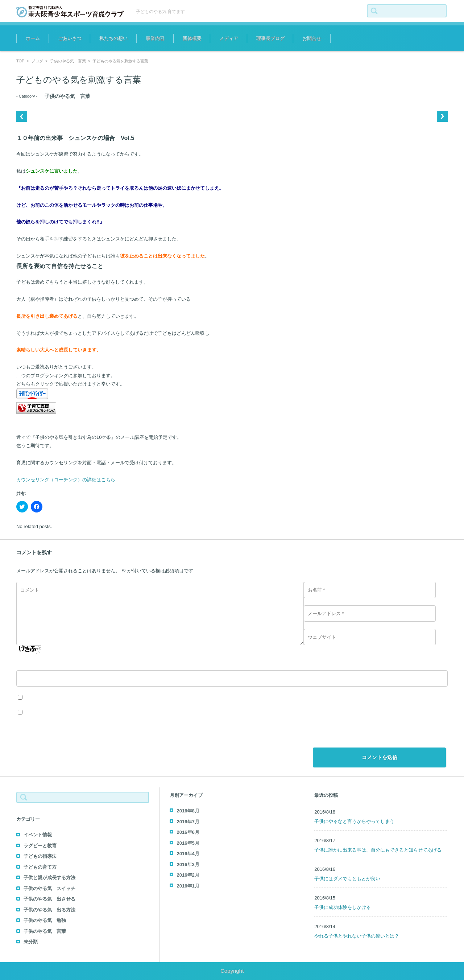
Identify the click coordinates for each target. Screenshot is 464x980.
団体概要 (192, 38)
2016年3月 (188, 864)
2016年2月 (188, 875)
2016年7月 (188, 822)
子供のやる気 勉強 (45, 920)
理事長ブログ (270, 38)
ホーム (33, 38)
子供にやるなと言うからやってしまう (354, 821)
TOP (20, 61)
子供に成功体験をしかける (343, 907)
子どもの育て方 (40, 867)
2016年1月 (188, 886)
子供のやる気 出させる (49, 899)
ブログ (37, 61)
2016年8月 (188, 811)
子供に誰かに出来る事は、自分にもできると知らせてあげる (378, 850)
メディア (229, 38)
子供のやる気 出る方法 (49, 910)
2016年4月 (188, 854)
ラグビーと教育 (40, 846)
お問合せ (312, 38)
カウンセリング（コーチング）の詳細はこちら (66, 480)
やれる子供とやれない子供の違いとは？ (357, 936)
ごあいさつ (70, 38)
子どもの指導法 (40, 856)
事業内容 (155, 38)
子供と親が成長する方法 (49, 878)
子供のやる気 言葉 (68, 61)
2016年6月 (188, 832)
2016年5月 (188, 843)
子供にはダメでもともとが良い (347, 879)
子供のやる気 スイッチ (49, 888)
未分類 (31, 942)
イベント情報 (38, 835)
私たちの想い (113, 38)
